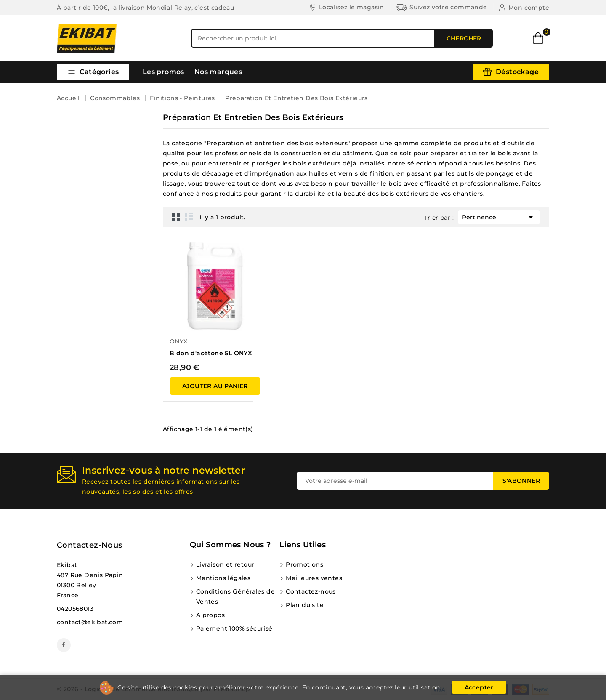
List (189, 217)
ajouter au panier (215, 386)
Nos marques (218, 72)
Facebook (64, 645)
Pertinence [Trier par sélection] (499, 216)
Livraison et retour (225, 564)
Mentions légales (223, 578)
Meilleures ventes (314, 578)
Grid (176, 217)
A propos (210, 615)
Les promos (163, 72)
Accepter (479, 687)
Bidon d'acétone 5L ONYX (211, 353)
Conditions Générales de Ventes (235, 596)
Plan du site (305, 605)
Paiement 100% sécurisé (234, 628)
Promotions (304, 564)
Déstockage (517, 72)
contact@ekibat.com (90, 622)
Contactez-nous (90, 545)
